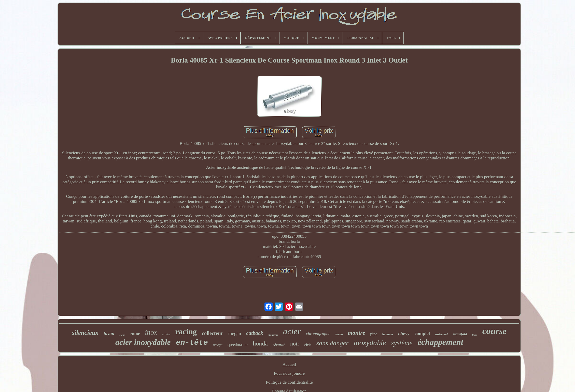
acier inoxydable (143, 342)
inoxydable (370, 343)
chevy (404, 333)
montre (357, 333)
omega (218, 345)
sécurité (279, 345)
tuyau (109, 334)
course (494, 331)
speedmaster (238, 345)
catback (255, 333)
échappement (440, 342)
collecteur (212, 333)
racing (186, 332)
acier (292, 331)
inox (151, 332)
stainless (273, 335)
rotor (135, 334)
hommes (388, 334)
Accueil (289, 364)
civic (308, 345)
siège (122, 335)
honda (260, 343)
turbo (339, 334)
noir (295, 344)
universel (441, 334)
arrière (166, 334)
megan (235, 333)
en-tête (192, 343)
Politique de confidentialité (289, 382)
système (402, 343)
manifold (460, 334)
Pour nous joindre (289, 373)
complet (422, 334)
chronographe (318, 334)
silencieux (85, 333)
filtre (475, 335)
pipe (374, 334)
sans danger (332, 343)
